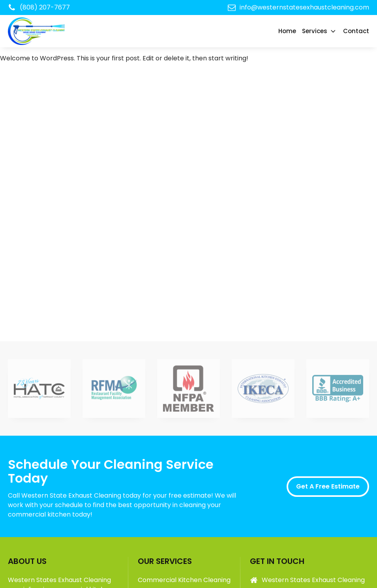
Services (320, 31)
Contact (356, 31)
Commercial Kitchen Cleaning (184, 580)
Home (287, 31)
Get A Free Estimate (328, 486)
